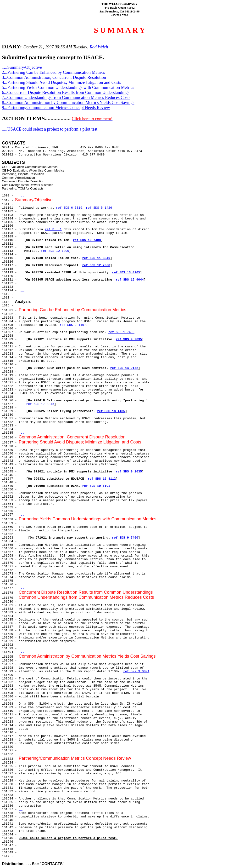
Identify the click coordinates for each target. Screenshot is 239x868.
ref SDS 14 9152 (124, 368)
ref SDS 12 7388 (96, 265)
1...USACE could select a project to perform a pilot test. (50, 129)
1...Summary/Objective (22, 67)
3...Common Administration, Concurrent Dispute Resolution (54, 77)
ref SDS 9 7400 (125, 538)
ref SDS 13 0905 (126, 273)
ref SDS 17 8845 (40, 404)
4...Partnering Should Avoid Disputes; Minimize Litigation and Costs (61, 82)
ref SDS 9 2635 (129, 339)
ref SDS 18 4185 (111, 411)
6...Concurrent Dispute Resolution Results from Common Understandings (66, 92)
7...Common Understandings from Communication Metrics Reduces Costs (66, 98)
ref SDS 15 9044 (130, 280)
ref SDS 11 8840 (96, 258)
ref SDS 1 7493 (121, 332)
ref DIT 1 (53, 229)
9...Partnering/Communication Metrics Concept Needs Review (56, 108)
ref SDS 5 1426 (99, 208)
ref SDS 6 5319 (69, 208)
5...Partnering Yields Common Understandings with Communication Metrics (68, 87)
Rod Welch (98, 47)
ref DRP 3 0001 (136, 671)
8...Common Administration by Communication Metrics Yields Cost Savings (68, 103)
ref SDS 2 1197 (73, 325)
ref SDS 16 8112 (102, 479)
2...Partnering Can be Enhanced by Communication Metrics (53, 72)
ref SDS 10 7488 (87, 240)
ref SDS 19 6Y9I (96, 486)
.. (22, 196)
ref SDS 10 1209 (55, 251)
